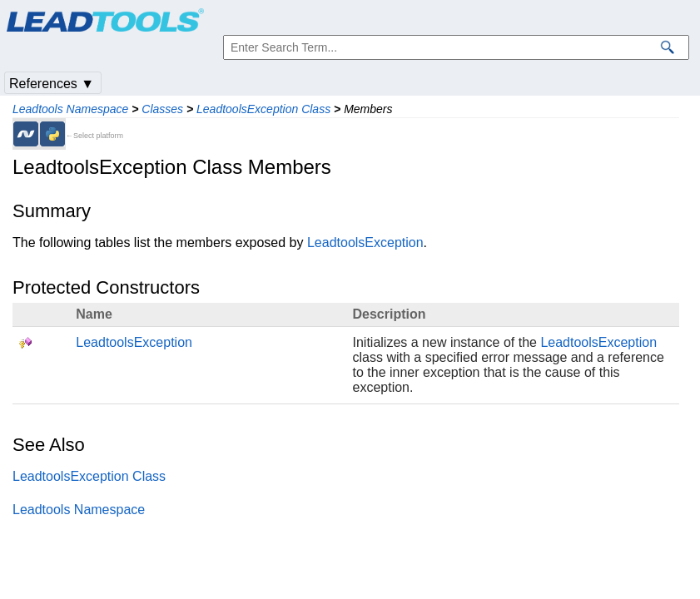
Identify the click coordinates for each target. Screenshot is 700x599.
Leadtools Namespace (70, 109)
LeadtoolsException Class (263, 109)
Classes (162, 109)
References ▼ (52, 84)
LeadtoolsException (365, 243)
